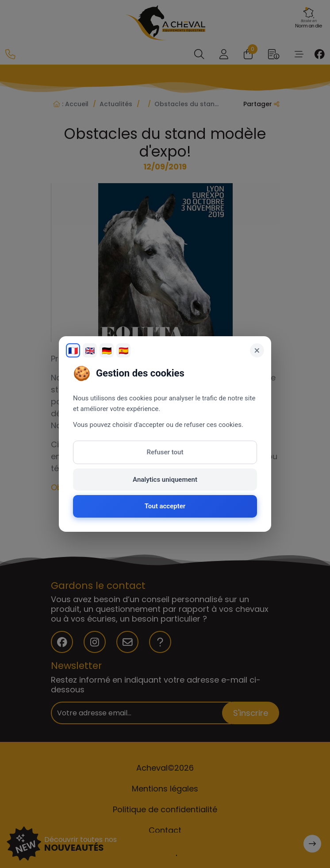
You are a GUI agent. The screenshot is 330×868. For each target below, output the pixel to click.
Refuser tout (165, 452)
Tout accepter (165, 506)
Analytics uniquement (165, 480)
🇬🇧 (90, 351)
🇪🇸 (123, 351)
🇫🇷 (73, 351)
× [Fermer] (257, 350)
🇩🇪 (107, 351)
